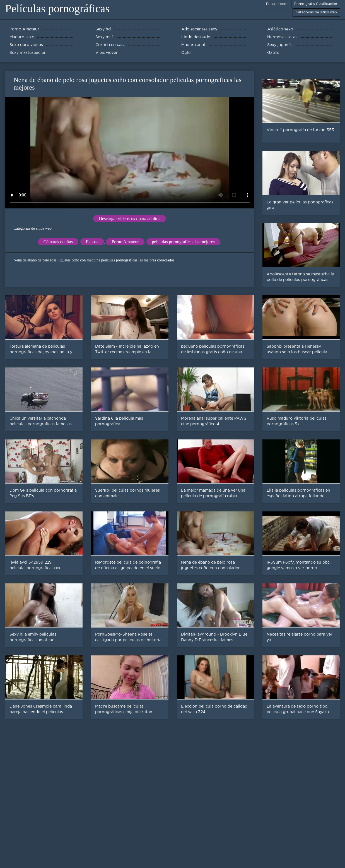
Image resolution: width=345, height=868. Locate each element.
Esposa (92, 242)
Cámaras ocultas (58, 242)
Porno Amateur (125, 242)
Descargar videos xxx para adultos (129, 219)
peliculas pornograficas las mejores (183, 242)
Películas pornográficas (57, 9)
